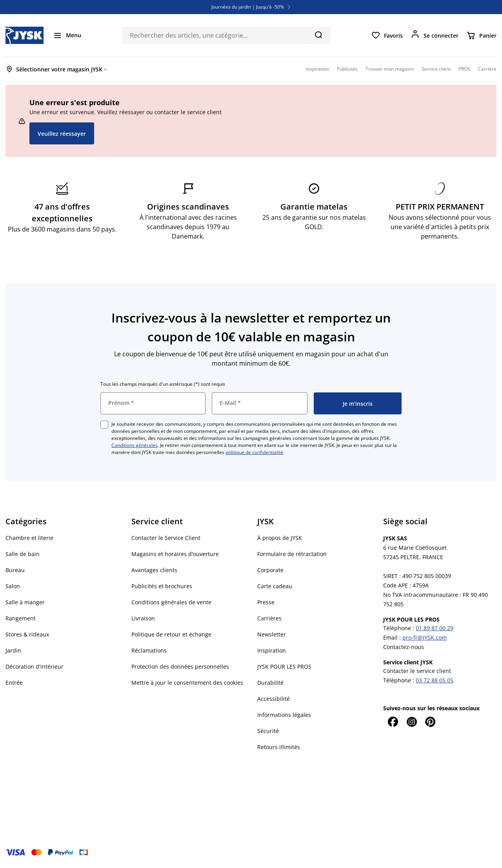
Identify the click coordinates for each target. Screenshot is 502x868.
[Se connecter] (435, 35)
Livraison (143, 618)
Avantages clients (154, 570)
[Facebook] (393, 722)
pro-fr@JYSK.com (425, 637)
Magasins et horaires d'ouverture (175, 554)
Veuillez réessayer (62, 134)
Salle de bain (23, 554)
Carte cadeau (275, 586)
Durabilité (270, 683)
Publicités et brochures (162, 586)
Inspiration (272, 650)
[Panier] (481, 35)
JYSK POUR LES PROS (284, 666)
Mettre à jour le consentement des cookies (187, 683)
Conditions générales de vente (171, 602)
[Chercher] (318, 35)
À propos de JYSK (280, 538)
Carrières (269, 618)
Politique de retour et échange (171, 634)
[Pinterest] (430, 722)
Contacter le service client (417, 671)
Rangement (21, 618)
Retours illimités (279, 747)
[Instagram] (411, 722)
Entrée (14, 683)
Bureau (15, 570)
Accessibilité (274, 699)
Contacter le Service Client (166, 538)
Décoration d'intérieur (35, 666)
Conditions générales (135, 445)
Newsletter (272, 634)
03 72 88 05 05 (435, 680)
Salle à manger (25, 602)
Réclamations (149, 650)
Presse (266, 602)
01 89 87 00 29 (435, 628)
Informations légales (284, 715)
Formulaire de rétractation (292, 554)
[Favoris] (387, 35)
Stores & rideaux (27, 634)
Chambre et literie (29, 538)
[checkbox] (104, 425)
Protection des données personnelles (180, 666)
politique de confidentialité (254, 452)
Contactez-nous (404, 647)
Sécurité (268, 731)
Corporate (270, 570)
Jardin (13, 650)
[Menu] (67, 35)
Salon (13, 586)
